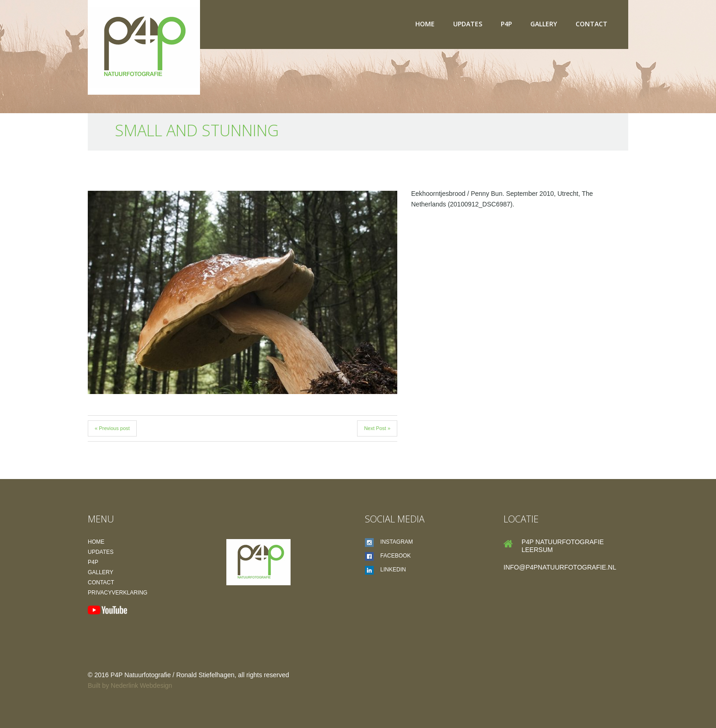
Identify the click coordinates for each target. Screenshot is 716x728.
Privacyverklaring (118, 593)
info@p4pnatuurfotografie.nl (560, 567)
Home (425, 24)
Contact (592, 24)
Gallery (544, 24)
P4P (506, 24)
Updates (468, 24)
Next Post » (377, 428)
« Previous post (112, 428)
